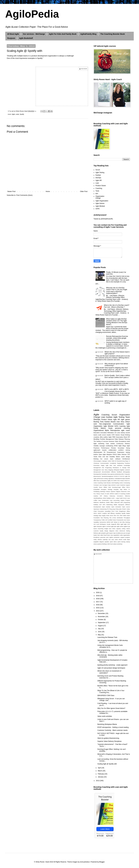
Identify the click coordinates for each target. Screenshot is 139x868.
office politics (104, 437)
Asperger (105, 461)
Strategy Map (97, 516)
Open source (126, 507)
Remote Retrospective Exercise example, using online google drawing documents (117, 338)
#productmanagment (107, 476)
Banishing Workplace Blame (107, 724)
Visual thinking (125, 435)
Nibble (115, 505)
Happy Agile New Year (108, 465)
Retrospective (115, 430)
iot (117, 533)
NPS (104, 505)
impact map (112, 533)
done (117, 531)
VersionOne (103, 522)
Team (128, 417)
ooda (121, 535)
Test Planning (105, 518)
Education (97, 433)
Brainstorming (121, 461)
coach (123, 457)
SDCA (95, 513)
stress (95, 544)
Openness (96, 509)
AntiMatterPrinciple (120, 479)
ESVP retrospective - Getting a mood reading (113, 727)
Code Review (107, 483)
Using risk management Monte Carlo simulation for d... (110, 646)
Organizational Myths (101, 430)
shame (120, 540)
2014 (98, 611)
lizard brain (107, 535)
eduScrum (122, 531)
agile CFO (127, 524)
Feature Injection (111, 492)
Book (125, 437)
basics (95, 529)
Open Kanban (106, 507)
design (106, 531)
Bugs (127, 461)
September (102, 623)
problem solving (124, 450)
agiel (122, 524)
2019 (98, 596)
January (101, 777)
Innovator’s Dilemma (123, 496)
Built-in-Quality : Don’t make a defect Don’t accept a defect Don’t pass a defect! (113, 377)
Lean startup (121, 433)
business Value (114, 441)
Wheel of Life (118, 522)
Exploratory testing (124, 452)
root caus (111, 540)
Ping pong (112, 509)
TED (115, 516)
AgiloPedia (32, 14)
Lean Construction (103, 500)
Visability (112, 457)
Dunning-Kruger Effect (119, 487)
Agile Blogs (122, 446)
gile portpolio (102, 533)
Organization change (100, 197)
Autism (109, 461)
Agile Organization (102, 201)
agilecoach (97, 450)
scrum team (109, 459)
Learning (122, 426)
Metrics (103, 428)
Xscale (109, 524)
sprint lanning (121, 542)
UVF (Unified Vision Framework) (114, 520)
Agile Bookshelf (26, 38)
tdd (122, 474)
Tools (97, 191)
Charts (122, 481)
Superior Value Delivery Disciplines (110, 741)
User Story (120, 422)
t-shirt (108, 544)
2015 (98, 608)
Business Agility (106, 481)
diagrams (112, 531)
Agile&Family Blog (88, 34)
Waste (118, 457)
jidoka (119, 533)
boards (104, 450)
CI (129, 461)
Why (123, 522)
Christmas (96, 463)
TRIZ (121, 516)
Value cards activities (105, 716)
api (129, 526)
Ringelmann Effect (125, 511)
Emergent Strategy (107, 489)
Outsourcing (103, 509)
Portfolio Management (107, 439)
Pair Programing (107, 468)
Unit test (105, 457)
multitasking (109, 446)
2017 (98, 602)
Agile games (125, 420)
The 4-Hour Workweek (116, 518)
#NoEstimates (98, 452)
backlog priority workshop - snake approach (112, 665)
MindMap (96, 439)
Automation (120, 437)
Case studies (110, 444)
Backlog (96, 422)
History (106, 496)
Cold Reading (115, 483)
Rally (116, 439)
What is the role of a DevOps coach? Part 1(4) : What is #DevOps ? (117, 306)
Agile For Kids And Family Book (63, 34)
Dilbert (105, 487)
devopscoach (97, 472)
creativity (96, 437)
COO (118, 481)
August (100, 626)
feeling (128, 531)
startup (128, 542)
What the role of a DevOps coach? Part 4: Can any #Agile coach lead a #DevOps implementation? (117, 291)
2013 (98, 781)
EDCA (128, 487)
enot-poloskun (85, 862)
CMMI (115, 481)
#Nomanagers (97, 461)
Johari (104, 498)
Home (48, 191)
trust (112, 544)
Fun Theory (97, 494)
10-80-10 (116, 476)
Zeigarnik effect (115, 524)
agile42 (126, 526)
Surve (111, 516)
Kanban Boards (110, 422)
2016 (98, 605)
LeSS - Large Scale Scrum (119, 498)
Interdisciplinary (98, 498)
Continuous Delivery (123, 444)
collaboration (112, 450)
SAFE (97, 209)
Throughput (127, 518)
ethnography (126, 472)
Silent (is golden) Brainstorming (108, 738)
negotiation (116, 535)
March (100, 771)
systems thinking (102, 544)
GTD (113, 435)
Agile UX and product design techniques (111, 668)
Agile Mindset (100, 206)
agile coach (126, 430)
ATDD (116, 446)
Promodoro (101, 511)
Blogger (102, 862)
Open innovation (116, 507)
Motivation (111, 433)
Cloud (126, 481)
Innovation (104, 433)
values (115, 544)
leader (95, 535)
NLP (100, 505)
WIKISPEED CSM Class (106, 695)
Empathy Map (118, 489)
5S (105, 452)
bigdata (122, 470)
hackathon (105, 474)
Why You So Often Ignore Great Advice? (111, 708)
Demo (101, 487)
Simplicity (118, 513)
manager (102, 446)
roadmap (105, 540)
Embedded (97, 489)
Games (118, 435)
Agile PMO (112, 437)
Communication (105, 463)
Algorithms (111, 479)
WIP (112, 522)
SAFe (116, 426)
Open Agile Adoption (105, 454)
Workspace (103, 524)
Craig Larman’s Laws (113, 485)
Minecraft (117, 502)
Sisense (124, 454)
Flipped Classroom (121, 492)
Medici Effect (110, 502)
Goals (110, 428)
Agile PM (127, 476)
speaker (107, 542)
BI (116, 461)
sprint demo (113, 542)
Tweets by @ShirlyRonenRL (103, 219)
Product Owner (101, 186)
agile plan (114, 526)
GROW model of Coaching (118, 494)
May (100, 635)
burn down (112, 529)
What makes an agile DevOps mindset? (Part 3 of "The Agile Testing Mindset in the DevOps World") (117, 322)
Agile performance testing (101, 479)
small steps (127, 540)
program (128, 537)
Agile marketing (99, 444)
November (102, 617)
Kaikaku (109, 498)
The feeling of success (101, 441)
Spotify (22, 114)
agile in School (106, 526)
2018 (98, 599)
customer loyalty (98, 531)
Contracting (127, 483)
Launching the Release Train (107, 637)
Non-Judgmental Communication (112, 424)
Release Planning (124, 439)
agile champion (98, 526)
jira (122, 533)
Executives (97, 465)
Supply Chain (105, 516)
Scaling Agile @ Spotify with (107, 764)
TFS (129, 454)
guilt (107, 533)
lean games (111, 474)
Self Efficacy (111, 513)
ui (124, 474)
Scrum (98, 170)
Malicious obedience (99, 502)
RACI (113, 511)
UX (115, 433)
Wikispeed (117, 470)
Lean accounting (115, 500)
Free (129, 492)
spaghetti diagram (99, 542)
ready (95, 540)
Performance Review (108, 448)
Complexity (113, 463)
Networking (109, 505)
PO (108, 509)
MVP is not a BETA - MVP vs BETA (117, 389)
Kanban (98, 175)
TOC (118, 516)
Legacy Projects (125, 500)
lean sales (100, 535)
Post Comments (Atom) (24, 195)
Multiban (96, 505)
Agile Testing (100, 173)
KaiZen (96, 454)
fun (101, 459)
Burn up (99, 481)
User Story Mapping (107, 470)
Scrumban (121, 448)
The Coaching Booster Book (112, 34)
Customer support (125, 485)
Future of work (105, 494)
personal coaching (123, 428)
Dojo (110, 487)
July (99, 629)
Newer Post (11, 191)
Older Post (84, 191)
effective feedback (117, 472)
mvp (112, 535)
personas (103, 537)
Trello (103, 520)
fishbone (96, 533)
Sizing (128, 448)
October (101, 620)
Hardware (120, 465)
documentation (106, 472)
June (100, 632)
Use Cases (127, 520)
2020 (98, 593)
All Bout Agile (13, 34)
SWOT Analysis (102, 513)
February (101, 774)
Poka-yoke (119, 509)
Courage (105, 485)
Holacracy (112, 496)
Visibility (96, 446)
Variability (96, 522)
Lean (97, 183)
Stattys (128, 513)
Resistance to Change (120, 468)
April (100, 768)
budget (106, 529)
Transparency (97, 520)
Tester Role (97, 457)
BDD (113, 461)
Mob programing (125, 502)
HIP (101, 496)
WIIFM (108, 522)
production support (119, 537)
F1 (129, 489)
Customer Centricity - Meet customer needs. (113, 730)
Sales (119, 454)
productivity (118, 474)
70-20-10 (122, 476)
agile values (120, 526)
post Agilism (110, 537)
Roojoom (11, 38)
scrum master (107, 435)
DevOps (98, 178)
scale (17, 114)
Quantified (108, 511)
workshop (120, 544)
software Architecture (123, 459)
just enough (127, 533)
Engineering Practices (123, 463)
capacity (118, 529)
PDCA (115, 454)
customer (127, 470)
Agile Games (100, 203)
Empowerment (111, 452)
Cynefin (96, 487)
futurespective (97, 474)
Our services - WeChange (34, 34)
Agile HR (99, 180)
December (102, 613)
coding (123, 529)
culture (128, 529)
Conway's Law (98, 485)
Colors (121, 483)
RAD (117, 511)
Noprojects (121, 505)
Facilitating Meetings (99, 492)
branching (101, 529)
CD (112, 481)
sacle (116, 540)
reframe (100, 540)
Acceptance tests (124, 441)
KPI (97, 194)
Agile (13, 114)
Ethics (125, 489)
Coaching (99, 188)
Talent (125, 516)
